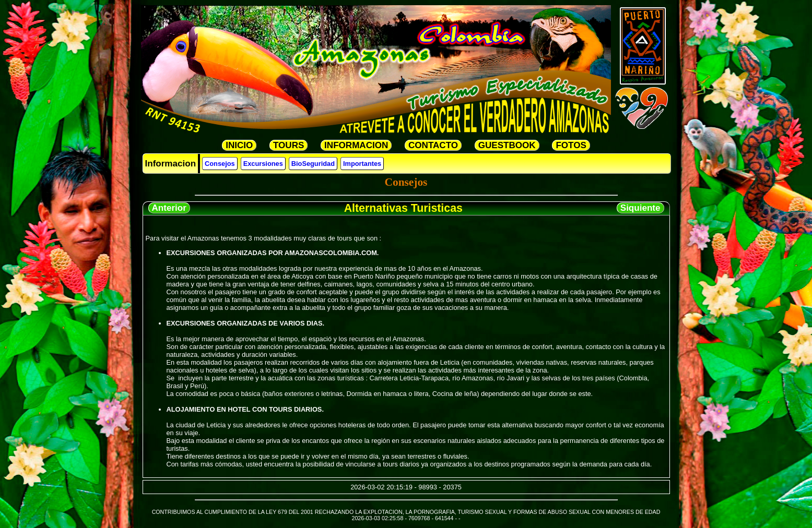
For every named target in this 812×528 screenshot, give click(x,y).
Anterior (169, 208)
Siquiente (640, 208)
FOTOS (571, 145)
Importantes (362, 164)
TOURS (289, 145)
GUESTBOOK (507, 145)
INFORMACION (356, 145)
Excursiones (263, 164)
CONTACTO (433, 145)
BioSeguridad (313, 164)
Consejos (220, 164)
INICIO (239, 145)
